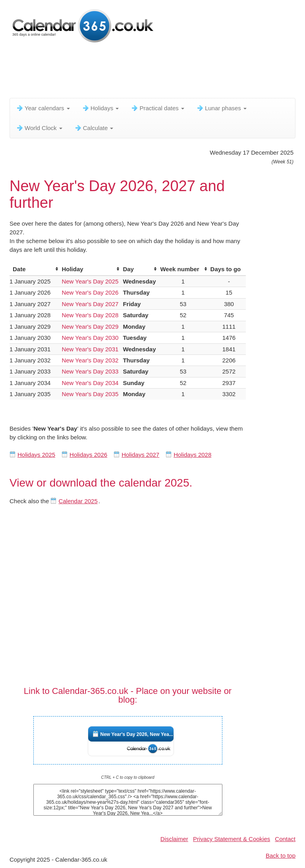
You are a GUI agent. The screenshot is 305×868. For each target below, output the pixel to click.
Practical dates (157, 108)
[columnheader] (34, 269)
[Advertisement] (154, 73)
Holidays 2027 (140, 455)
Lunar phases (221, 108)
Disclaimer (174, 839)
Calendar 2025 (78, 501)
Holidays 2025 (36, 455)
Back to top (281, 856)
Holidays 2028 (192, 455)
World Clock (39, 128)
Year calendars (43, 108)
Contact (285, 839)
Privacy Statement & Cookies (232, 839)
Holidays (100, 108)
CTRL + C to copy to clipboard (127, 777)
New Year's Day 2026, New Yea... (137, 734)
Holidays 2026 (88, 455)
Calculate (94, 128)
